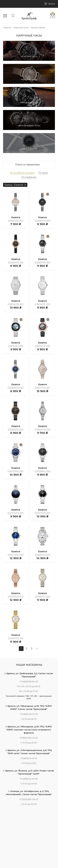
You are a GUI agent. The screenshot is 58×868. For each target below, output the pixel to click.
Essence (16, 217)
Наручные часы (21, 28)
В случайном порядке (22, 173)
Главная (7, 28)
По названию (29, 177)
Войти (52, 4)
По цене (43, 173)
